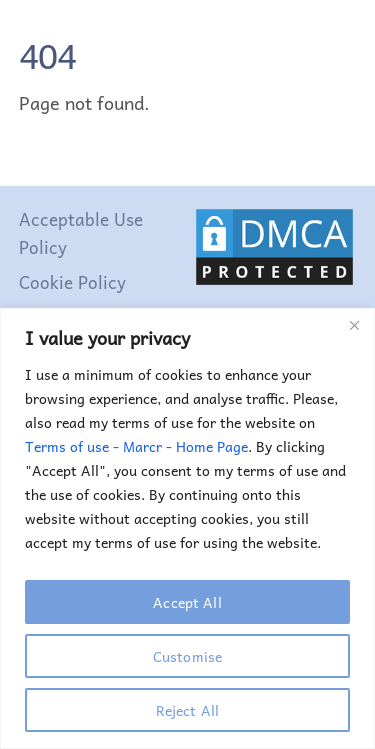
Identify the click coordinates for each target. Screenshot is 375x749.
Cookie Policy (72, 282)
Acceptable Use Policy (81, 233)
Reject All (187, 710)
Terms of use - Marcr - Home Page (136, 446)
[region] (187, 528)
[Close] (354, 325)
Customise (187, 656)
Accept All (187, 602)
